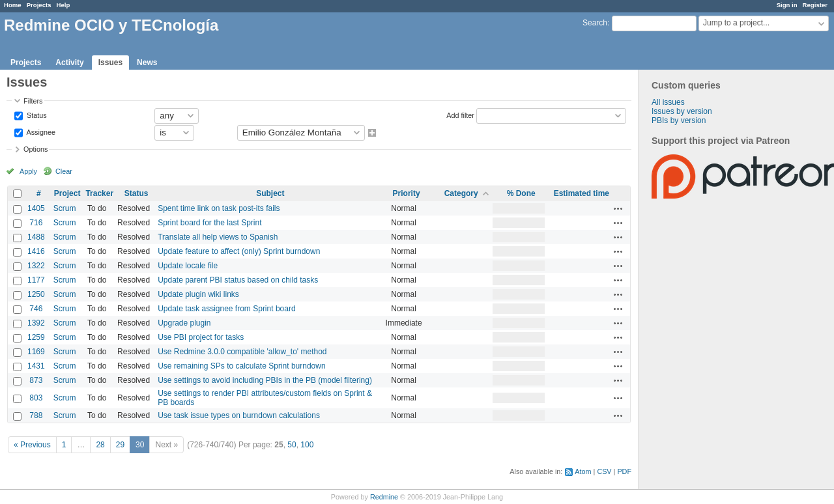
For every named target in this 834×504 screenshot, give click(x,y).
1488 (36, 237)
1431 (36, 366)
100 (307, 445)
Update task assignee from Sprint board (226, 309)
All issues (668, 102)
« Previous (32, 445)
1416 (36, 251)
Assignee (40, 132)
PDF (624, 471)
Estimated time (582, 193)
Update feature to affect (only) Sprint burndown (239, 251)
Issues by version (682, 111)
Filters (33, 101)
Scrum (65, 208)
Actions (618, 208)
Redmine (384, 497)
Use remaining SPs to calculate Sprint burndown (241, 366)
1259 (36, 337)
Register (815, 5)
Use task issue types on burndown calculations (239, 415)
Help (64, 5)
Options (36, 149)
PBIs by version (679, 120)
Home (13, 5)
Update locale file (188, 266)
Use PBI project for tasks (201, 337)
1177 (36, 280)
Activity (69, 63)
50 (292, 445)
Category (461, 193)
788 (36, 415)
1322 (36, 266)
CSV (604, 471)
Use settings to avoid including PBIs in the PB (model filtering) (265, 380)
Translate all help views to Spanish (218, 237)
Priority (407, 193)
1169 (36, 352)
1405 (36, 208)
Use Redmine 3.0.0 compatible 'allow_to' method (242, 352)
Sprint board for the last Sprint (209, 223)
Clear (64, 171)
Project (67, 193)
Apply (28, 171)
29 (120, 445)
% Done (521, 193)
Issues (110, 63)
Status (36, 115)
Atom (583, 471)
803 (36, 398)
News (147, 63)
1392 (36, 323)
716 (36, 223)
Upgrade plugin (184, 323)
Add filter (460, 115)
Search (595, 23)
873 (36, 380)
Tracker (99, 193)
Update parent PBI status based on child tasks (238, 280)
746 (36, 309)
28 (100, 445)
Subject (270, 193)
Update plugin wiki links (198, 294)
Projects (39, 5)
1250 (36, 294)
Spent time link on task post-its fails (219, 208)
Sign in (787, 5)
